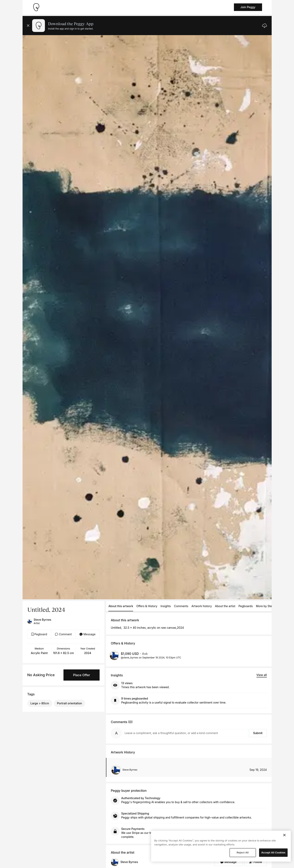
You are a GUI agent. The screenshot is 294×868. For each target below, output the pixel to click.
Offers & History (147, 606)
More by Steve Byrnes (270, 606)
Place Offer (82, 675)
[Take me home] (36, 7)
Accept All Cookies (273, 852)
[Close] (284, 835)
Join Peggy (248, 7)
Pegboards (246, 606)
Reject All (243, 852)
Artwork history (202, 606)
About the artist (225, 606)
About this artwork (121, 606)
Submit (258, 733)
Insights (166, 606)
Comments (181, 606)
